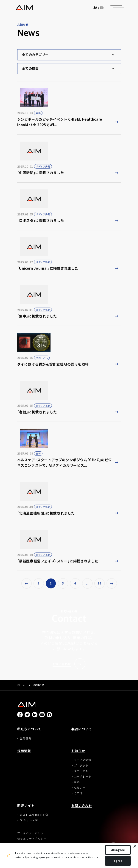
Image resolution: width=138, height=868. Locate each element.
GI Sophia (27, 820)
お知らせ (78, 751)
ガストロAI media (32, 815)
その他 (78, 793)
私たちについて (29, 729)
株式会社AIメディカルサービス (24, 8)
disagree (118, 850)
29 (100, 584)
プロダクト (81, 765)
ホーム (21, 685)
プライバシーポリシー (32, 833)
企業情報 (26, 738)
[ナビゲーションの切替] (116, 8)
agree (118, 861)
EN (102, 7)
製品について (82, 729)
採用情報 (24, 751)
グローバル (81, 771)
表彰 (77, 782)
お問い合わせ (82, 805)
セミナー (80, 788)
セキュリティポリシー (32, 839)
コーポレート (83, 776)
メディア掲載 (83, 760)
